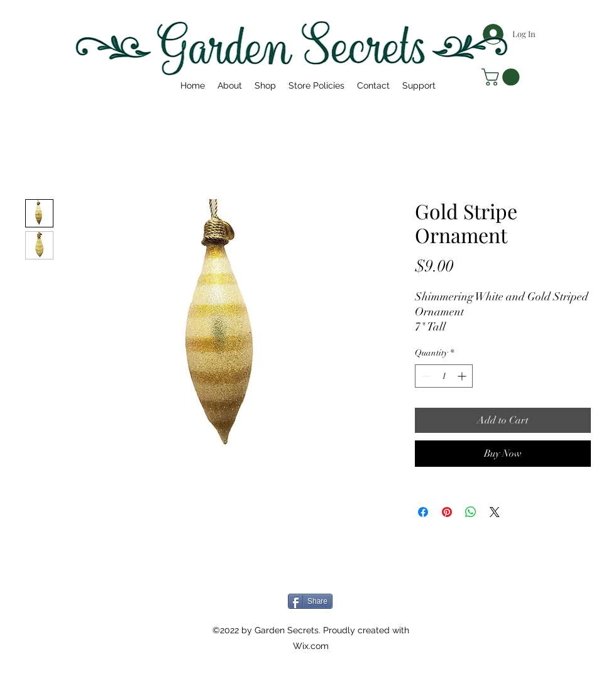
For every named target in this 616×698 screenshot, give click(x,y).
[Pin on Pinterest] (447, 512)
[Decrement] (425, 376)
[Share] (310, 601)
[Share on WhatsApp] (471, 512)
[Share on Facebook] (423, 512)
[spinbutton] (444, 376)
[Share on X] (495, 512)
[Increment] (463, 376)
